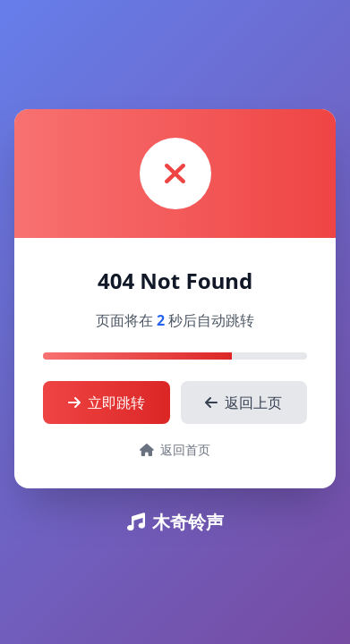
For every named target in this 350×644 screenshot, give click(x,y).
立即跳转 (107, 402)
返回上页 (243, 402)
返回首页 (175, 449)
